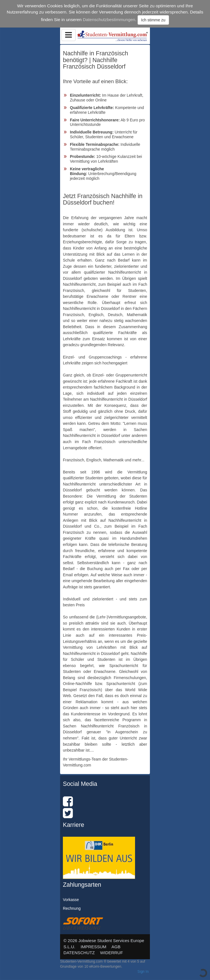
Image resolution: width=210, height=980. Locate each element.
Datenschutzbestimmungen (109, 20)
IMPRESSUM (93, 947)
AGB (116, 947)
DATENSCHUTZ (79, 953)
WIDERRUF (112, 953)
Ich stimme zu (153, 20)
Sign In (143, 972)
